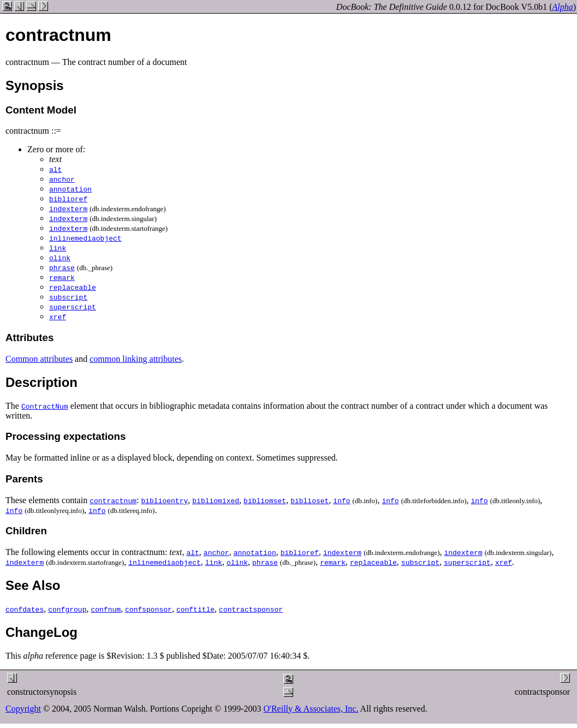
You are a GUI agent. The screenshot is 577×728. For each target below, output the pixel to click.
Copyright (23, 709)
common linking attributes (136, 359)
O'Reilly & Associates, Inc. (311, 709)
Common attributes (39, 359)
